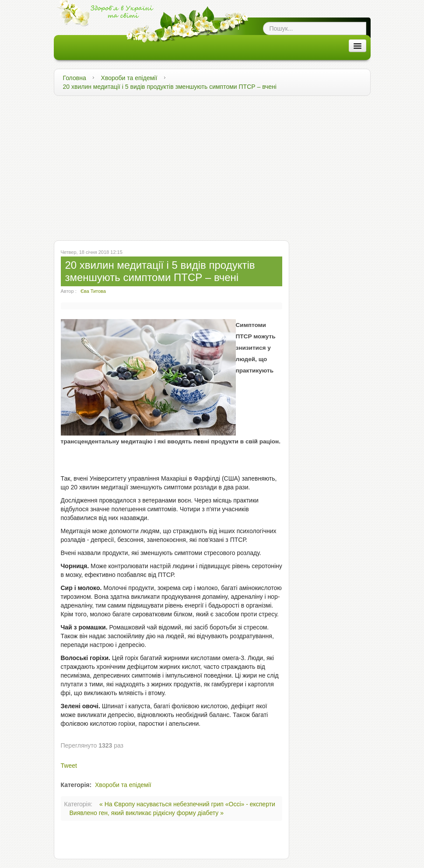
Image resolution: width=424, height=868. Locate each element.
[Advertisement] (212, 166)
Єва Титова (93, 291)
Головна (75, 78)
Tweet (69, 766)
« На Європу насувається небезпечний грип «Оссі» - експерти (187, 804)
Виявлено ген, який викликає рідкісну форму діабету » (147, 813)
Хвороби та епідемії (129, 78)
